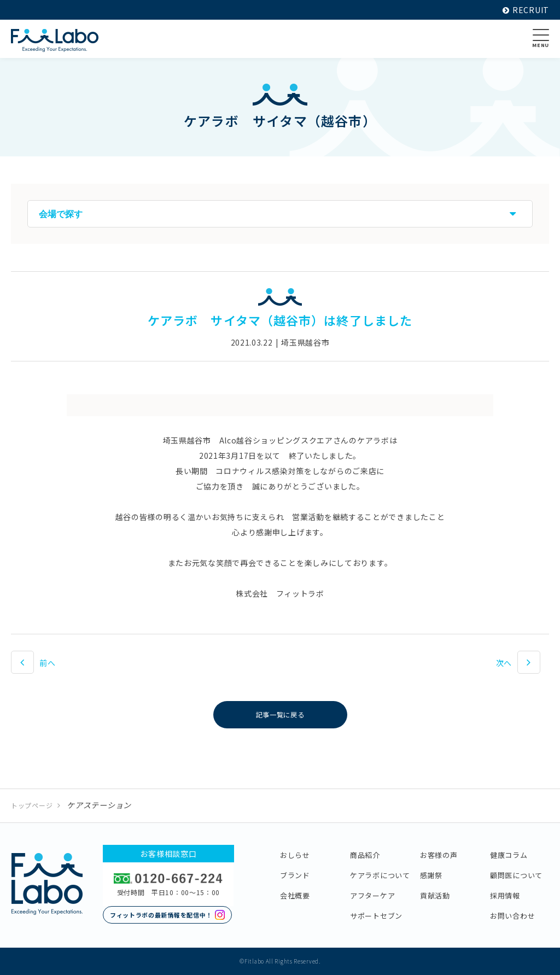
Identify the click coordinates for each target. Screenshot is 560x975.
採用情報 (505, 895)
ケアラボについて (380, 875)
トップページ (32, 805)
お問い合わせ (512, 916)
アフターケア (372, 895)
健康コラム (509, 855)
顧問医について (516, 875)
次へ (504, 663)
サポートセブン (376, 916)
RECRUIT (526, 10)
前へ (47, 663)
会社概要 (295, 895)
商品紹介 (365, 855)
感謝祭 (431, 875)
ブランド (295, 875)
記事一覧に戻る (280, 715)
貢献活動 (435, 895)
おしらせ (295, 855)
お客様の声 (439, 855)
